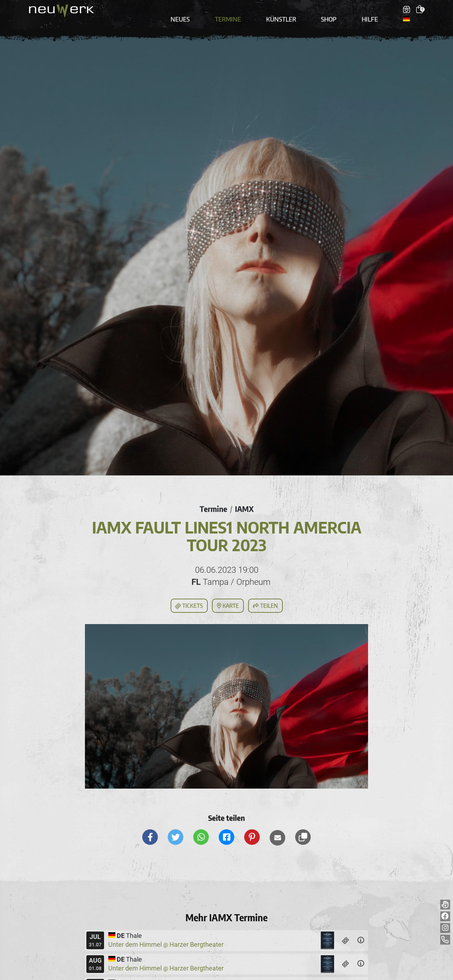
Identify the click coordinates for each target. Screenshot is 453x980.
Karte (228, 594)
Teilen (265, 594)
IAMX (246, 497)
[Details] (361, 929)
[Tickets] (346, 929)
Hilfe (362, 11)
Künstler (285, 11)
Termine (239, 11)
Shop (327, 11)
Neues (197, 11)
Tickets (189, 595)
